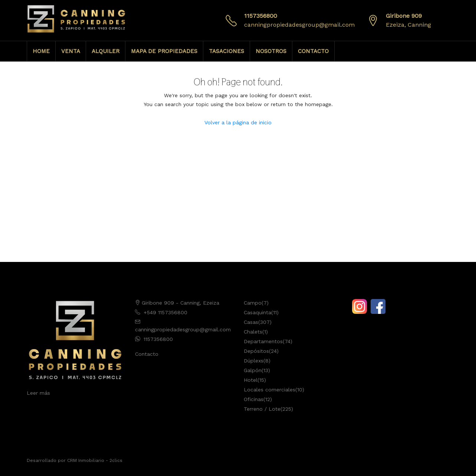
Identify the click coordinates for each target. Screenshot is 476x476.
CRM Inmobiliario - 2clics (95, 460)
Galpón (253, 370)
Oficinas (254, 399)
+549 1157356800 (165, 312)
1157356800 (261, 16)
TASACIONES (226, 51)
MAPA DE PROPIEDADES (164, 51)
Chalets (253, 332)
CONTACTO (313, 51)
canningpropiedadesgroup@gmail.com (299, 25)
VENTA (71, 51)
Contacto (147, 354)
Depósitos (256, 351)
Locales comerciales (270, 390)
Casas (251, 322)
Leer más (38, 393)
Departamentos (263, 341)
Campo (253, 303)
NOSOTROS (271, 51)
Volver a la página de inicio (238, 122)
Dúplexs (254, 361)
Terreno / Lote (262, 409)
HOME (41, 51)
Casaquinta (257, 312)
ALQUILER (106, 51)
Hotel (251, 380)
